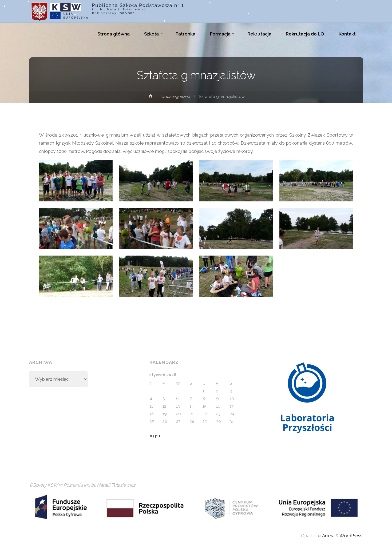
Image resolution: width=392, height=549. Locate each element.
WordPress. (351, 536)
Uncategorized (176, 97)
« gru (155, 436)
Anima (328, 536)
